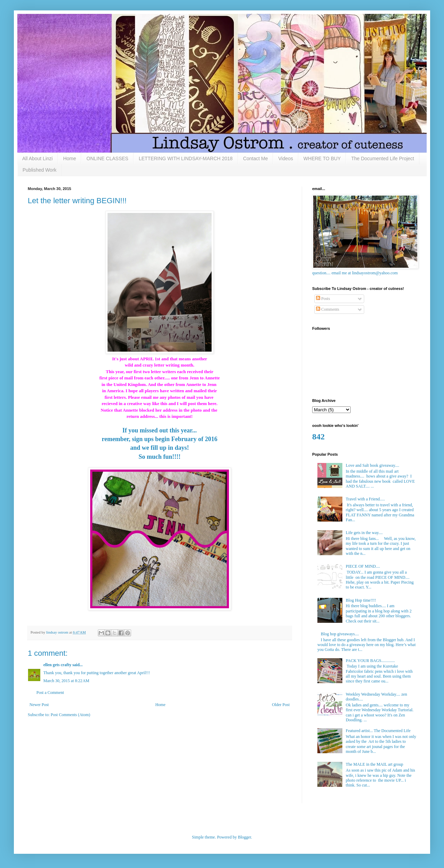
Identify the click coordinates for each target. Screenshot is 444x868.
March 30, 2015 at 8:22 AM (66, 681)
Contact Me (256, 158)
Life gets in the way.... (364, 533)
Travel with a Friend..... (365, 499)
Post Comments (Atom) (70, 715)
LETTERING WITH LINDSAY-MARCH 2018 (186, 158)
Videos (286, 158)
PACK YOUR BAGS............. (370, 661)
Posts (323, 299)
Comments (328, 309)
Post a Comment (50, 693)
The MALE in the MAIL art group (375, 764)
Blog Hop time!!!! (361, 600)
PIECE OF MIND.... (363, 566)
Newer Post (39, 705)
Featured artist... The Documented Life (378, 731)
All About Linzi (37, 158)
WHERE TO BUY (322, 158)
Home (70, 158)
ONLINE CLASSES (107, 158)
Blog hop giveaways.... (340, 634)
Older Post (281, 705)
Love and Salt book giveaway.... (373, 465)
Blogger (245, 837)
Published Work (40, 170)
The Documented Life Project (382, 158)
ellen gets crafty (57, 665)
